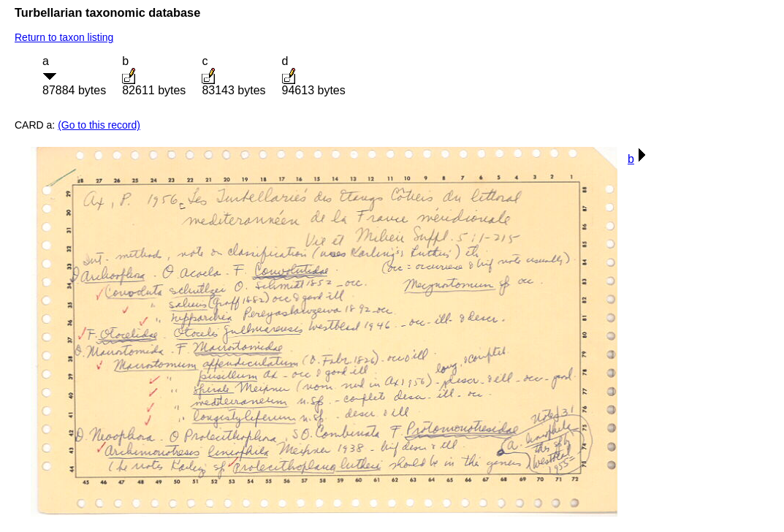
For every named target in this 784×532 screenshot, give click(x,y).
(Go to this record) (99, 125)
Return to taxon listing (64, 37)
